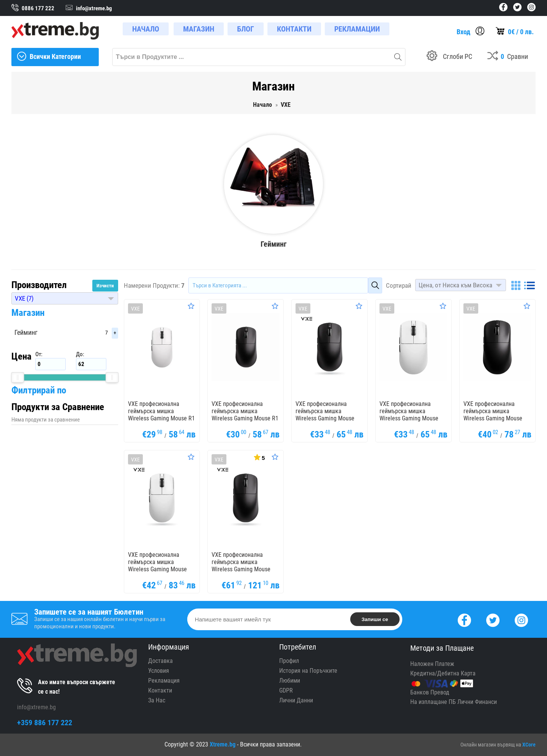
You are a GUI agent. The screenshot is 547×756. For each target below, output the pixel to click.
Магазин (28, 313)
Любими (290, 681)
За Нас (157, 700)
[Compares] (508, 57)
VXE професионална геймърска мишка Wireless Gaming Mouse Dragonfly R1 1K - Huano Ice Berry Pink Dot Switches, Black (493, 422)
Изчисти (105, 286)
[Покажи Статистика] (259, 457)
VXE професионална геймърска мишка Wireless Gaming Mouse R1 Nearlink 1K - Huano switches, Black (245, 418)
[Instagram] (521, 619)
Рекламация (164, 681)
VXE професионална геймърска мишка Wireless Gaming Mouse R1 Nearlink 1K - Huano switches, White (161, 418)
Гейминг (26, 332)
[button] (65, 298)
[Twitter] (493, 619)
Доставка (160, 661)
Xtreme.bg (223, 744)
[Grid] (516, 285)
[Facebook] (464, 619)
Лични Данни (296, 700)
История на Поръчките (308, 671)
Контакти (160, 690)
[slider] (17, 377)
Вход (463, 32)
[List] (530, 285)
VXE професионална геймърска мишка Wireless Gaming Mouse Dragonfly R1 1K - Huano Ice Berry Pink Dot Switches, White (158, 573)
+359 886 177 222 (45, 723)
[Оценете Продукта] (191, 306)
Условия (159, 671)
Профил (289, 661)
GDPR (286, 690)
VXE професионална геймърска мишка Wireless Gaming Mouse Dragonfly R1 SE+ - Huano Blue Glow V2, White (411, 418)
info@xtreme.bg (36, 707)
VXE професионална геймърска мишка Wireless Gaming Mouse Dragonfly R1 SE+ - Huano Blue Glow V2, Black (327, 418)
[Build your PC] (449, 57)
